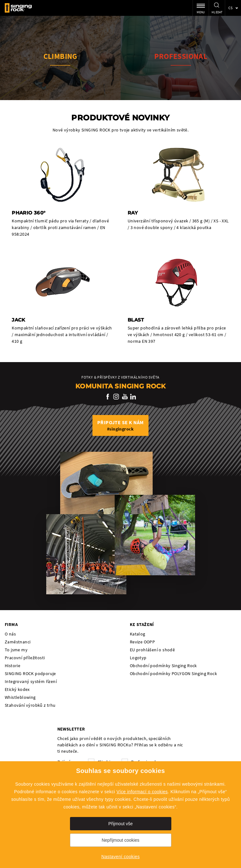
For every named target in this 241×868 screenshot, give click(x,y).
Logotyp (138, 658)
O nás (10, 634)
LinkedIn (133, 397)
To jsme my (16, 650)
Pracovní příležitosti (25, 658)
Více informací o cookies (142, 792)
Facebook (108, 397)
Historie (13, 666)
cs (231, 8)
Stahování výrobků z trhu (30, 705)
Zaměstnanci (18, 642)
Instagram (116, 397)
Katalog (138, 634)
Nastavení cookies (120, 857)
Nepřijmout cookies (120, 840)
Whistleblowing (20, 697)
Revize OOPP (142, 642)
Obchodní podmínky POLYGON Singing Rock (173, 673)
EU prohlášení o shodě (152, 650)
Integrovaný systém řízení (31, 681)
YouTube (125, 397)
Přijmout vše (120, 824)
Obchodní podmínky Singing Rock (163, 666)
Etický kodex (17, 689)
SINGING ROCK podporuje (30, 673)
